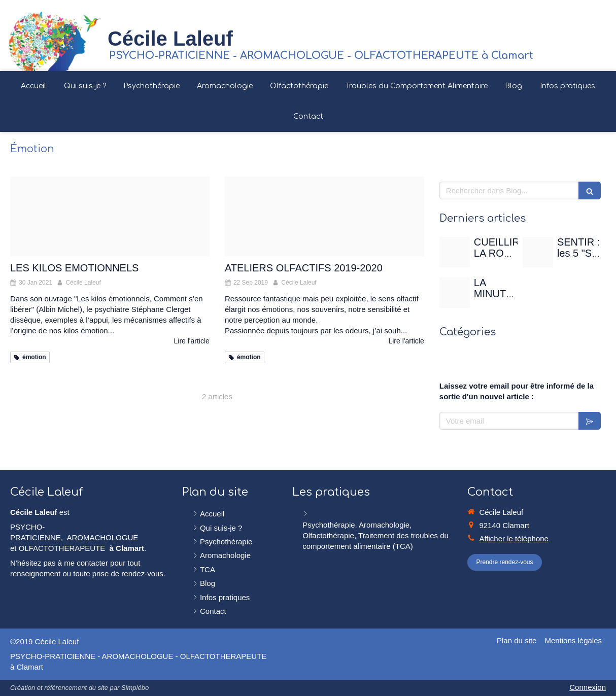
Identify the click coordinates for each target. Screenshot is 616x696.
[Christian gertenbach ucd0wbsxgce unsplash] (455, 293)
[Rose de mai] (455, 252)
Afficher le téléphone (514, 538)
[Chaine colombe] (110, 216)
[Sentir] (538, 252)
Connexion (588, 687)
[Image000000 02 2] (324, 216)
